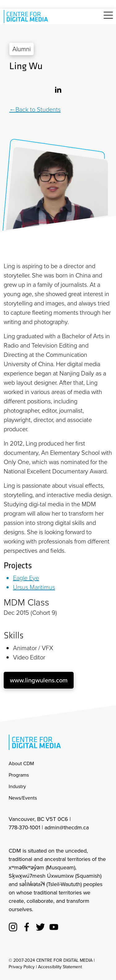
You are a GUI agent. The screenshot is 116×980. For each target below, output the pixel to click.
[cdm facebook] (27, 926)
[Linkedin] (58, 89)
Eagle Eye (26, 578)
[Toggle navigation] (108, 19)
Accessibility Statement (60, 967)
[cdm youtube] (54, 926)
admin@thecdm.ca (67, 827)
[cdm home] (27, 16)
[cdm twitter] (40, 926)
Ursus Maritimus (34, 587)
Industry (17, 786)
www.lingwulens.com (39, 680)
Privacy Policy (22, 967)
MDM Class (26, 602)
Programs (19, 775)
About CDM (21, 763)
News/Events (23, 798)
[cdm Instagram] (13, 926)
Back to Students (38, 109)
